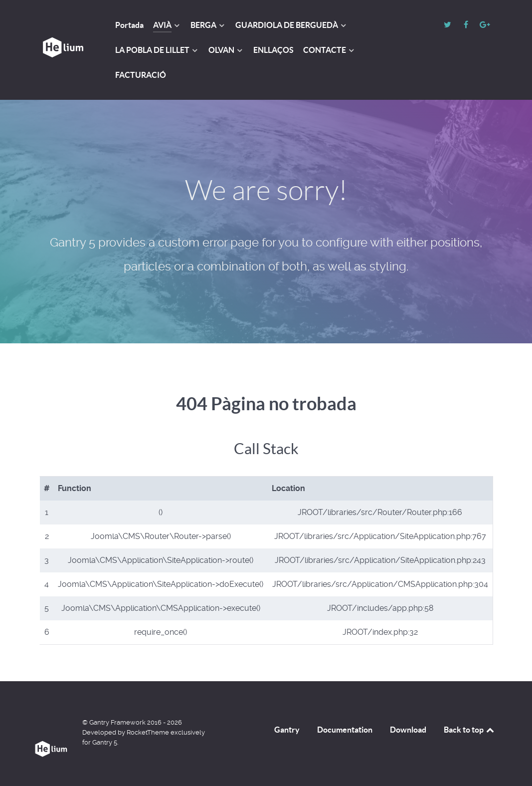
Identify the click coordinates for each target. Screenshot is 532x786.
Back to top (470, 730)
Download (408, 730)
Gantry (287, 730)
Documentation (345, 730)
